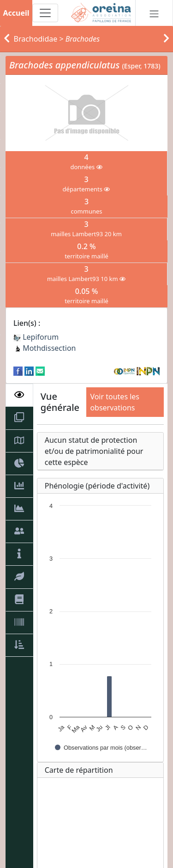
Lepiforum (36, 337)
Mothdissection (45, 348)
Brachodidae (36, 39)
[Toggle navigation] (45, 13)
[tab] (19, 395)
